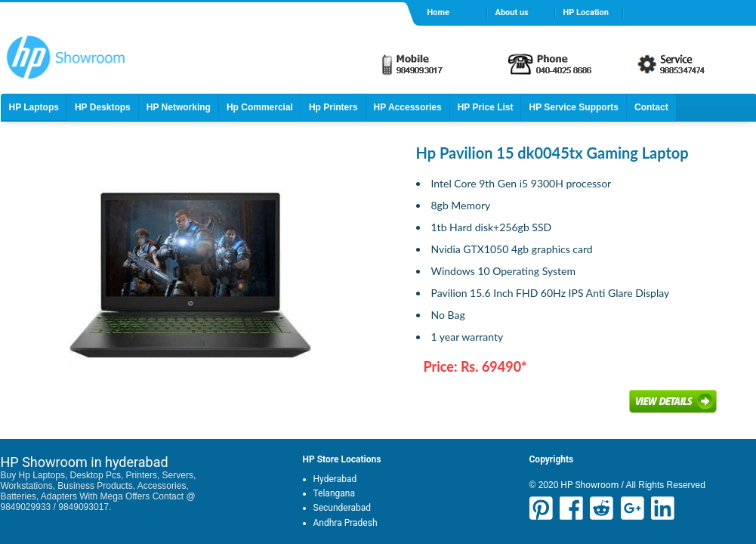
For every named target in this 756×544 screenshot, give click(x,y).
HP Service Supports (574, 107)
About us (512, 12)
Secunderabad (343, 508)
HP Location (586, 12)
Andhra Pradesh (346, 523)
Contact (651, 107)
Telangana (334, 493)
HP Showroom (588, 485)
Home (438, 12)
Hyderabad (335, 479)
